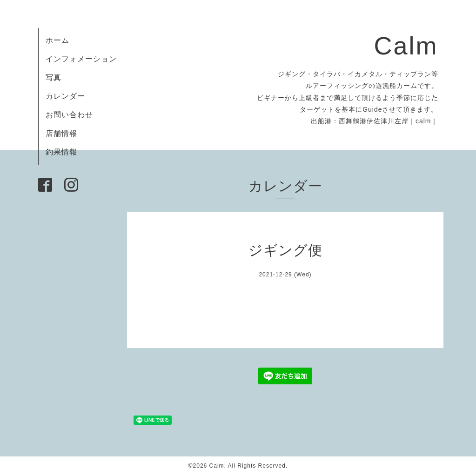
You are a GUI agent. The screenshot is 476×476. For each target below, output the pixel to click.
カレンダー (65, 96)
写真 (54, 77)
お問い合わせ (69, 115)
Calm (406, 46)
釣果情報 (61, 152)
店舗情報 (61, 133)
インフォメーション (81, 59)
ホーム (57, 40)
